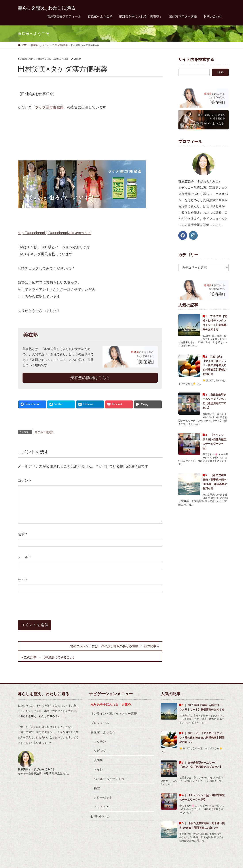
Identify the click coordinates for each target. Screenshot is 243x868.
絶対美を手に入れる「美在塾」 (112, 704)
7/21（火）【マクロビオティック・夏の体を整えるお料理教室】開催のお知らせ (215, 365)
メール (24, 557)
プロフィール (100, 723)
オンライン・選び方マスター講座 (114, 714)
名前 (22, 534)
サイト (23, 580)
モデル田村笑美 (44, 432)
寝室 (97, 788)
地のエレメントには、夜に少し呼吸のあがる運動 (104, 646)
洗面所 (98, 760)
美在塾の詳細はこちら (90, 378)
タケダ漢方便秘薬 (49, 107)
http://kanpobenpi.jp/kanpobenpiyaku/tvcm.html (55, 233)
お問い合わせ (100, 816)
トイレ (98, 769)
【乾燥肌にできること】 (59, 657)
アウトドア (101, 807)
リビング (100, 751)
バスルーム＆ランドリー (111, 779)
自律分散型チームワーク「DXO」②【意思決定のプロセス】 (201, 767)
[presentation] (48, 609)
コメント (25, 480)
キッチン (100, 741)
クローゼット (103, 797)
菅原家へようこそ (103, 732)
